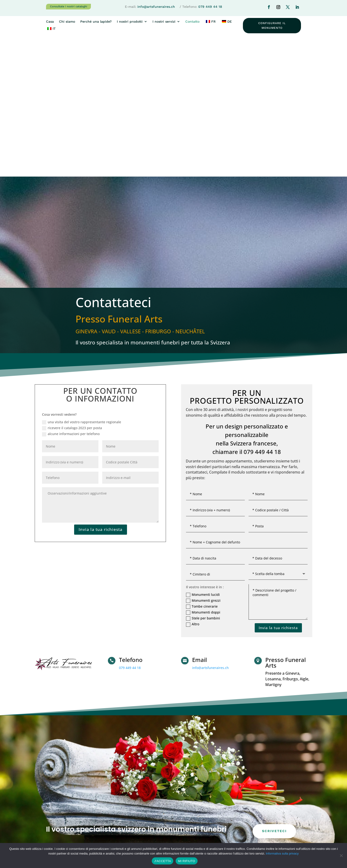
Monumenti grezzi (203, 462)
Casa (50, 22)
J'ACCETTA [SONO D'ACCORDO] (163, 861)
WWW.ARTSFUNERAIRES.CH (200, 807)
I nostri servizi (164, 22)
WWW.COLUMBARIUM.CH (199, 819)
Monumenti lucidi (203, 456)
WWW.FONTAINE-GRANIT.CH (201, 825)
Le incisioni (257, 810)
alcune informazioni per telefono (71, 295)
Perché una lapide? (96, 22)
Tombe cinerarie (202, 468)
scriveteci (274, 692)
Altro (193, 486)
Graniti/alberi (259, 801)
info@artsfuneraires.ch (156, 7)
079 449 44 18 (210, 7)
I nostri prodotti (130, 22)
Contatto (192, 22)
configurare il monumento (272, 25)
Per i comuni (258, 820)
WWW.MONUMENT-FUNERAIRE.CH (205, 813)
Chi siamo (67, 22)
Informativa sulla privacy (282, 853)
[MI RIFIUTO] (341, 855)
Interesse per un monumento (204, 786)
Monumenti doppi (203, 474)
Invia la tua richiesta (101, 391)
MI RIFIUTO (186, 861)
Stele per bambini (203, 480)
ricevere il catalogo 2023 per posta (72, 289)
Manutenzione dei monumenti (272, 791)
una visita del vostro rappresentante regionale (82, 283)
